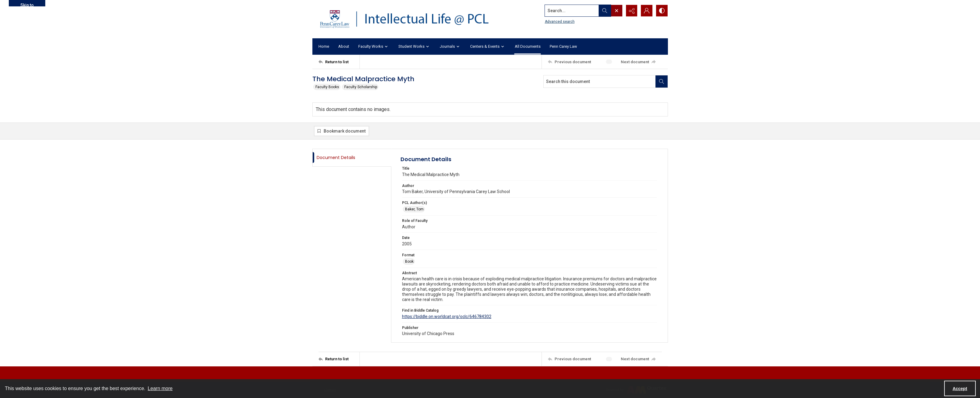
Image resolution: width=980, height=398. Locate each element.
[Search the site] (571, 11)
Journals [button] (450, 47)
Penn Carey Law (563, 46)
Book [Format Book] (409, 261)
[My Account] (647, 11)
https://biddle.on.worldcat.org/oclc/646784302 (447, 317)
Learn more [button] (160, 388)
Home (324, 46)
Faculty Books (327, 87)
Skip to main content (27, 5)
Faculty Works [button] (374, 47)
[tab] (352, 158)
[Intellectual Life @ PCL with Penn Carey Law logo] (410, 19)
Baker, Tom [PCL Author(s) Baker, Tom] (414, 209)
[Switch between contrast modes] (662, 11)
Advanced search (559, 22)
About (344, 46)
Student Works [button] (414, 47)
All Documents (528, 46)
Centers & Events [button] (488, 47)
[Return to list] (339, 62)
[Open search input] (616, 11)
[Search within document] (662, 81)
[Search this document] (600, 81)
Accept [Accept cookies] (960, 389)
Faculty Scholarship (361, 87)
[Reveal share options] (631, 11)
